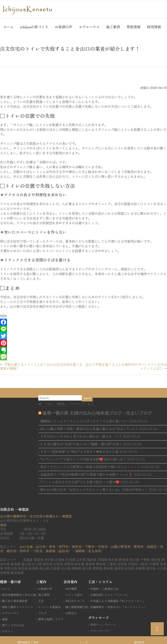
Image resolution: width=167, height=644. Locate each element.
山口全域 (26, 547)
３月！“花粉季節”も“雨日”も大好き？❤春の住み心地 (79, 452)
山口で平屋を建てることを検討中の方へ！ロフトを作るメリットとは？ (126, 366)
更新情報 (134, 27)
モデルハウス (89, 27)
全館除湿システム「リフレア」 (110, 595)
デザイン (8, 631)
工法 (41, 601)
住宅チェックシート (103, 625)
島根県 (51, 551)
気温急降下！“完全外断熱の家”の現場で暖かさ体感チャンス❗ (86, 474)
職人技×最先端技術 (15, 601)
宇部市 (103, 547)
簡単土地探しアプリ (51, 619)
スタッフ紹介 (74, 595)
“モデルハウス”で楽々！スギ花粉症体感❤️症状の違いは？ (83, 459)
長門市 (64, 547)
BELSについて (75, 601)
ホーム (8, 27)
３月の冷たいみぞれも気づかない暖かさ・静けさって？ (81, 436)
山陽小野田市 (121, 547)
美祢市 (77, 547)
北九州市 (95, 551)
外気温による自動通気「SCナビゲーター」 (118, 601)
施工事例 (113, 27)
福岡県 (80, 551)
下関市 (90, 547)
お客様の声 (63, 27)
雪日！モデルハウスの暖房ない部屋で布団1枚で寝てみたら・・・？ (90, 467)
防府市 (24, 551)
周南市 (139, 547)
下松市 (38, 551)
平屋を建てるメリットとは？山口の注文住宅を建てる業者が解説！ (41, 366)
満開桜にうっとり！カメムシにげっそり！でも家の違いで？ (84, 421)
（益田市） (64, 551)
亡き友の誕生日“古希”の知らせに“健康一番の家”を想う (81, 444)
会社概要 (71, 589)
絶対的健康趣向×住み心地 (19, 595)
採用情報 (154, 27)
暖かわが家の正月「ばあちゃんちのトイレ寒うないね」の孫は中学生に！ (94, 490)
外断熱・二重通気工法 (104, 589)
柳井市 (11, 551)
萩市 (52, 547)
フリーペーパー (100, 631)
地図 (3, 525)
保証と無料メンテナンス (18, 607)
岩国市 (152, 547)
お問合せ (71, 613)
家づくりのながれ (13, 625)
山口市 (41, 547)
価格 (5, 619)
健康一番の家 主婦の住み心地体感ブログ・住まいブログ (97, 413)
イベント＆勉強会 (49, 607)
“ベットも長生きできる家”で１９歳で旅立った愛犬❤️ (80, 482)
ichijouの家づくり (34, 27)
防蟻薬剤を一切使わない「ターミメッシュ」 (119, 607)
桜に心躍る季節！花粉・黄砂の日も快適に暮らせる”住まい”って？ (89, 429)
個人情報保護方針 (77, 607)
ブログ (42, 613)
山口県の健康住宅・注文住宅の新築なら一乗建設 (36, 516)
